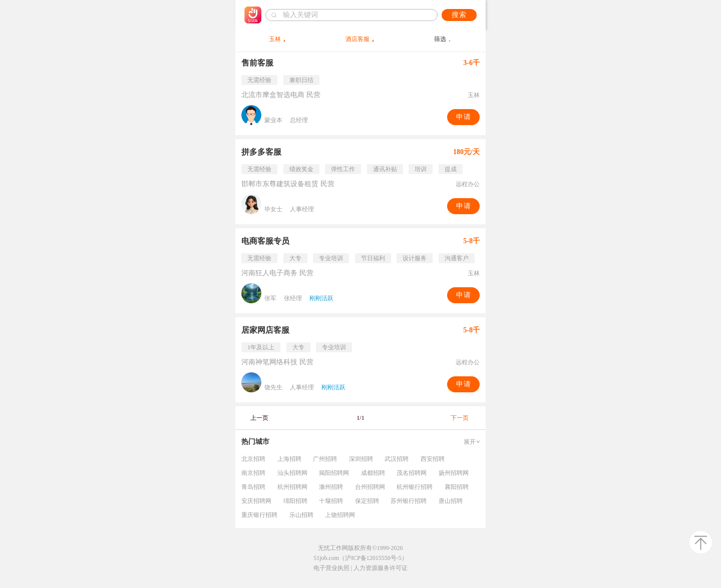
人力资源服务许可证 (381, 568)
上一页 (259, 418)
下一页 (460, 418)
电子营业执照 (331, 568)
